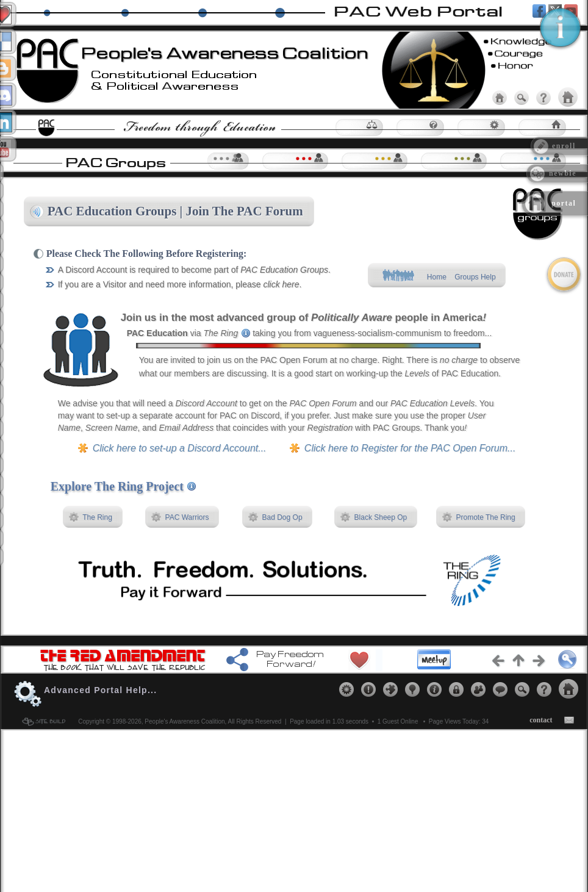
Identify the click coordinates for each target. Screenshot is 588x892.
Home (436, 277)
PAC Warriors (187, 517)
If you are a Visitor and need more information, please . (180, 284)
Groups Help (475, 277)
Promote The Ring (486, 517)
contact (541, 720)
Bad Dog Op (282, 517)
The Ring (98, 517)
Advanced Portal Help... (100, 690)
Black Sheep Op (381, 517)
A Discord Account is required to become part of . (194, 270)
